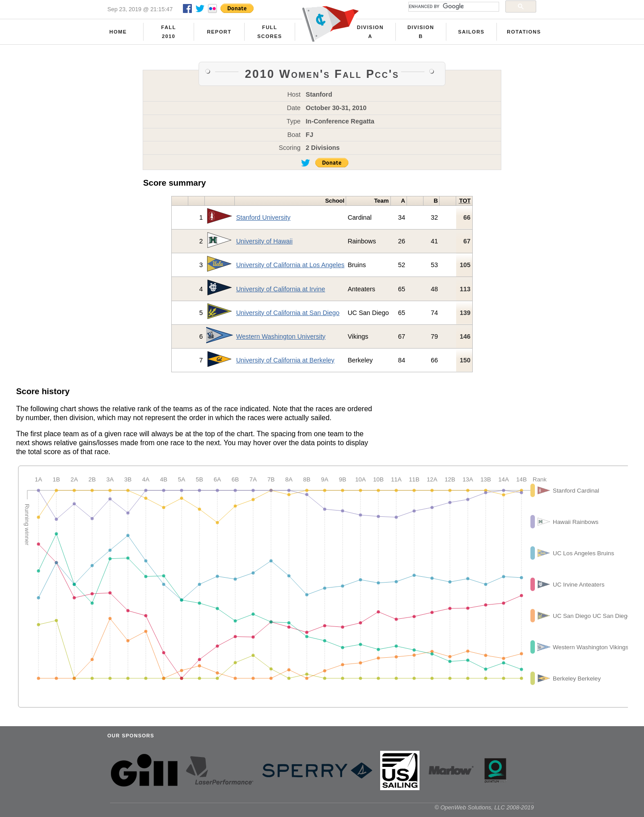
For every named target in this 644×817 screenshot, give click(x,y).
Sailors (471, 32)
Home (118, 32)
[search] (453, 7)
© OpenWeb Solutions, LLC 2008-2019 (484, 807)
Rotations (524, 32)
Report (219, 32)
